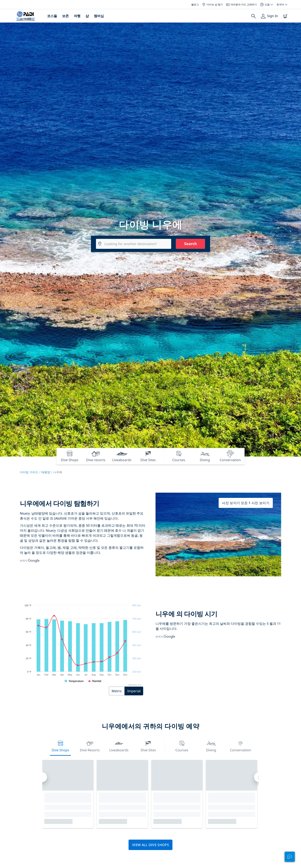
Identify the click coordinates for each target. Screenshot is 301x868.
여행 (77, 16)
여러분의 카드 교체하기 (242, 4)
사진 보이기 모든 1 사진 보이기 (246, 503)
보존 (65, 16)
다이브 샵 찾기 (212, 4)
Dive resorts (90, 746)
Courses (182, 746)
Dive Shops (60, 746)
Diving (211, 746)
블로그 (195, 4)
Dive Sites (148, 746)
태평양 (46, 472)
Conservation (240, 746)
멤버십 (99, 16)
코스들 (52, 16)
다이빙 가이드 (29, 472)
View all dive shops (150, 845)
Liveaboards (119, 746)
